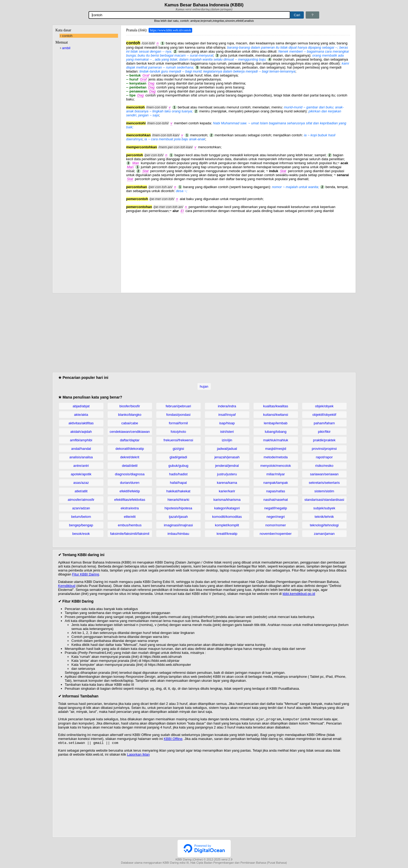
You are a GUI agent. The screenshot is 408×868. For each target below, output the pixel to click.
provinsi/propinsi (324, 449)
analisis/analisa (81, 457)
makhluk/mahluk (276, 440)
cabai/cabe (130, 423)
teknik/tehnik (324, 517)
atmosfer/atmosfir (81, 500)
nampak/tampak (276, 483)
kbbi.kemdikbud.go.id (299, 594)
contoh (67, 36)
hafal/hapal (178, 483)
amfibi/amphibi (81, 440)
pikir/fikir (324, 432)
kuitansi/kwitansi (276, 415)
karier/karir (227, 491)
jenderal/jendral (227, 466)
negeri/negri (276, 517)
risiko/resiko (324, 466)
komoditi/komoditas (227, 517)
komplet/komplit (227, 525)
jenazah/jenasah (227, 457)
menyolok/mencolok (276, 466)
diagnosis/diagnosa (130, 474)
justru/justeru (227, 474)
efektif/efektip (130, 491)
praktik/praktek (324, 440)
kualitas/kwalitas (276, 406)
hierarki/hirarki (178, 500)
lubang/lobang (276, 432)
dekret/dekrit (130, 457)
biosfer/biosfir (130, 406)
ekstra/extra (130, 508)
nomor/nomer (275, 525)
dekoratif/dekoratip (130, 449)
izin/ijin (227, 440)
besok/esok (81, 534)
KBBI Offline (173, 739)
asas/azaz (81, 483)
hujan (204, 386)
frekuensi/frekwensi (178, 440)
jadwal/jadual (227, 449)
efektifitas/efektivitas (130, 500)
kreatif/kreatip (227, 534)
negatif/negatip (275, 508)
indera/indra (227, 406)
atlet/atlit (81, 491)
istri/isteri (227, 432)
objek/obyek (324, 406)
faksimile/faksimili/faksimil (130, 534)
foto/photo (178, 432)
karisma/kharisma (227, 500)
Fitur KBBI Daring (85, 574)
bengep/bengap (81, 525)
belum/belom (81, 517)
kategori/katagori (227, 508)
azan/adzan (81, 508)
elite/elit (130, 517)
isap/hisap (227, 423)
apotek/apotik (81, 474)
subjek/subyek (324, 508)
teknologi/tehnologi (324, 525)
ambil (66, 48)
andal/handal (81, 449)
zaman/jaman (324, 534)
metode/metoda (276, 457)
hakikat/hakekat (178, 491)
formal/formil (178, 423)
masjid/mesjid (276, 449)
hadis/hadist (178, 474)
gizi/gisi (178, 449)
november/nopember (276, 534)
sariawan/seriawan (324, 474)
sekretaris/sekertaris (324, 483)
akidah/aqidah (81, 432)
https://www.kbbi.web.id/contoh (170, 30)
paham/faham (324, 423)
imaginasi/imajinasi (178, 525)
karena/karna (227, 483)
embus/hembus (130, 525)
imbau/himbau (178, 534)
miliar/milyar (275, 474)
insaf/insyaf (227, 415)
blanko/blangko (130, 415)
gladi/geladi (178, 457)
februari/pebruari (178, 406)
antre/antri (81, 466)
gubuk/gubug (178, 466)
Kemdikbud (67, 586)
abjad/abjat (81, 406)
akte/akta (81, 415)
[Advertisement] (238, 250)
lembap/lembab (276, 423)
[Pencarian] (190, 15)
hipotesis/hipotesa (178, 508)
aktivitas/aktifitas (81, 423)
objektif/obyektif (324, 415)
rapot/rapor (324, 457)
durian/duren (130, 483)
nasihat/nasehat (276, 500)
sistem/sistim (324, 491)
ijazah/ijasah (178, 517)
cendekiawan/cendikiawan (130, 432)
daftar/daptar (130, 440)
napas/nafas (276, 491)
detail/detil (130, 466)
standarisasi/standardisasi (324, 500)
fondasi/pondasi (178, 415)
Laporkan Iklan (138, 755)
